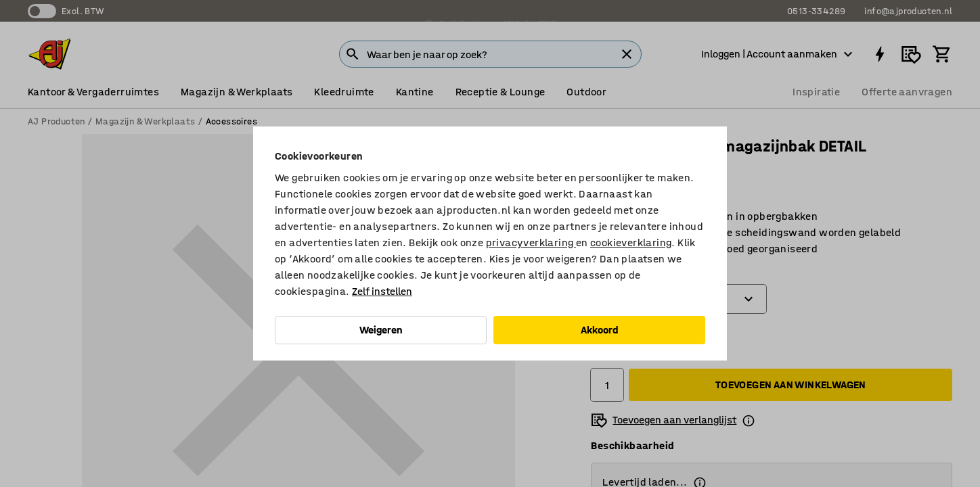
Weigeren (381, 330)
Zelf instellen (382, 291)
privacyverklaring (531, 242)
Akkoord (600, 330)
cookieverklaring (631, 242)
